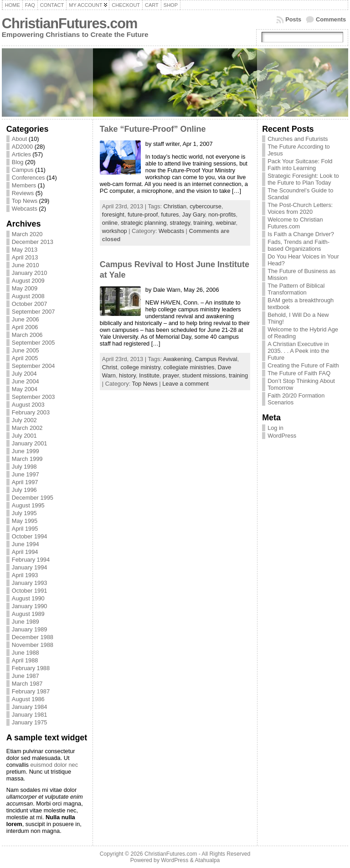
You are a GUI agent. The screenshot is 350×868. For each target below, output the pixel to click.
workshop (115, 231)
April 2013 (25, 257)
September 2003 (33, 397)
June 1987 (26, 676)
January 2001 (30, 443)
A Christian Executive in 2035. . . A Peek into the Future (298, 351)
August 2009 (28, 281)
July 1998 (24, 467)
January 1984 (30, 707)
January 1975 (30, 722)
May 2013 (25, 250)
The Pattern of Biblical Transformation (296, 289)
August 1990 (28, 598)
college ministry (140, 367)
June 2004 (26, 381)
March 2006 (27, 335)
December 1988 (33, 637)
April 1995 (25, 529)
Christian (175, 206)
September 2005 (33, 343)
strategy (180, 223)
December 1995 (33, 498)
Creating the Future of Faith (303, 365)
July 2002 (24, 420)
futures (170, 214)
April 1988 (25, 660)
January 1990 (30, 606)
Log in (275, 428)
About (19, 139)
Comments (331, 19)
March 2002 (27, 428)
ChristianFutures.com (69, 23)
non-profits (222, 214)
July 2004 (24, 374)
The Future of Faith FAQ (299, 373)
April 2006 (25, 327)
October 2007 (30, 304)
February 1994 (31, 560)
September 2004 (33, 366)
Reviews (23, 193)
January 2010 (30, 273)
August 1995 (28, 505)
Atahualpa (207, 860)
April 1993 (25, 575)
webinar (226, 223)
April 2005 (25, 358)
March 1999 (27, 459)
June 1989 (26, 622)
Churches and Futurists (298, 139)
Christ (110, 367)
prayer (171, 375)
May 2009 (25, 288)
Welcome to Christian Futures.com (295, 223)
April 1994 (25, 552)
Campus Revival (216, 359)
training (203, 223)
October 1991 (30, 591)
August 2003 (28, 405)
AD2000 (22, 147)
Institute (149, 375)
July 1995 (24, 513)
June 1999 (26, 451)
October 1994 (30, 536)
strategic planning (144, 223)
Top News (25, 201)
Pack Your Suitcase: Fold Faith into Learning (300, 165)
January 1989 (30, 629)
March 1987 (27, 684)
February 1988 (31, 668)
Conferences (28, 178)
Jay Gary (194, 214)
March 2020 (27, 234)
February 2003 (31, 412)
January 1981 (30, 715)
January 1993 (30, 583)
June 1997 (26, 474)
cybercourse (206, 206)
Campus (23, 170)
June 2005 (26, 350)
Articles (21, 154)
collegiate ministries (189, 367)
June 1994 (26, 544)
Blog (18, 162)
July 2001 (24, 436)
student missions (204, 375)
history (127, 375)
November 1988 (33, 645)
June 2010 (26, 265)
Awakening (177, 359)
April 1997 (25, 482)
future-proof (143, 214)
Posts (293, 19)
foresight (113, 214)
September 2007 (33, 312)
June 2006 (26, 319)
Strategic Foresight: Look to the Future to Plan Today (303, 179)
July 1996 (24, 490)
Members (24, 185)
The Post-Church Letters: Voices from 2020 (300, 208)
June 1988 (26, 653)
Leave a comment (185, 384)
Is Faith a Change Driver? (301, 234)
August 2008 (28, 296)
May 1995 (25, 521)
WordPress (282, 436)
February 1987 (31, 691)
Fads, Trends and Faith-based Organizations (299, 245)
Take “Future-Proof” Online (153, 129)
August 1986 (28, 699)
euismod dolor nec (54, 765)
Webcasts (25, 209)
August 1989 (28, 614)
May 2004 (25, 389)
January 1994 (30, 567)
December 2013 (33, 242)
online (110, 223)
